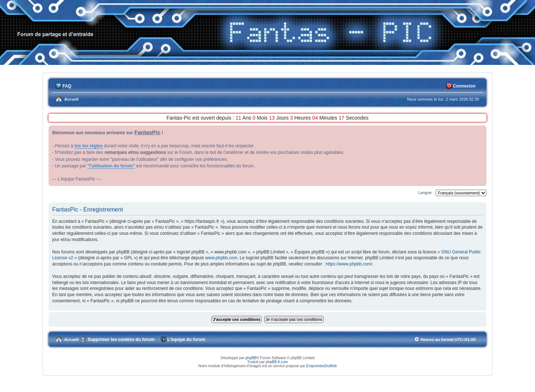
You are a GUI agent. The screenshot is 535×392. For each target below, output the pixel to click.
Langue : (426, 193)
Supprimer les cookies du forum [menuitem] (121, 339)
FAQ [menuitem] (67, 86)
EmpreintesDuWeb (322, 366)
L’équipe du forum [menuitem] (186, 339)
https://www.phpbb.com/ (349, 264)
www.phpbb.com (221, 258)
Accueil (71, 339)
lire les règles (88, 146)
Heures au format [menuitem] (448, 339)
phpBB (251, 358)
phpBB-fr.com (277, 362)
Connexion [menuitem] (464, 86)
